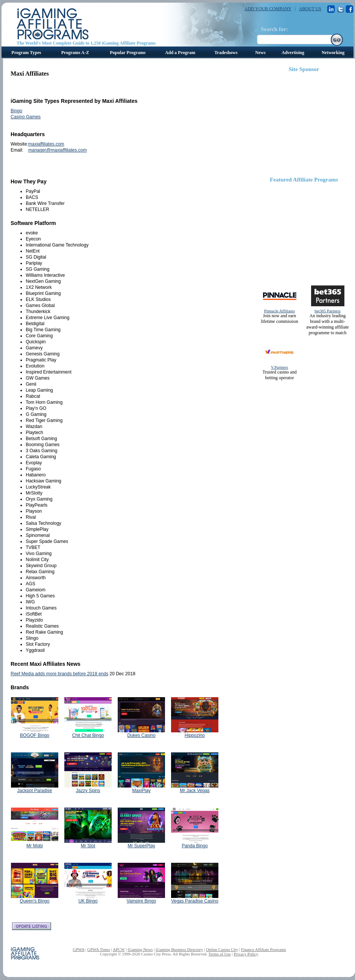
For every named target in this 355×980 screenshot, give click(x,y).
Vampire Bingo (142, 901)
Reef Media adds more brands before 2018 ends (59, 674)
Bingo (16, 111)
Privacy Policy (246, 954)
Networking (333, 53)
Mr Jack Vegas (195, 791)
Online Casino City (222, 949)
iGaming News (140, 949)
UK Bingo (88, 901)
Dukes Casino (141, 735)
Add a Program (180, 53)
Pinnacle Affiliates (279, 311)
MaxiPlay (141, 791)
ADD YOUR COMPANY (268, 9)
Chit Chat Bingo (88, 735)
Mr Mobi (35, 846)
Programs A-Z (75, 53)
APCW (119, 949)
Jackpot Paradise (34, 791)
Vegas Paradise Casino (195, 901)
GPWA (79, 949)
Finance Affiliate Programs (264, 949)
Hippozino (195, 735)
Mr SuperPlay (141, 846)
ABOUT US (310, 9)
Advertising (293, 53)
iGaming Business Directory (179, 949)
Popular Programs (128, 53)
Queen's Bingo (34, 901)
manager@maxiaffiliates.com (57, 150)
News (260, 53)
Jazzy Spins (88, 791)
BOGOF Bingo (35, 735)
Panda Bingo (195, 846)
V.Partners (279, 367)
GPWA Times (99, 949)
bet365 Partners (328, 311)
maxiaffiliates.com (46, 144)
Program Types (26, 53)
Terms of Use (220, 954)
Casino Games (26, 117)
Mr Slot (88, 846)
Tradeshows (226, 53)
